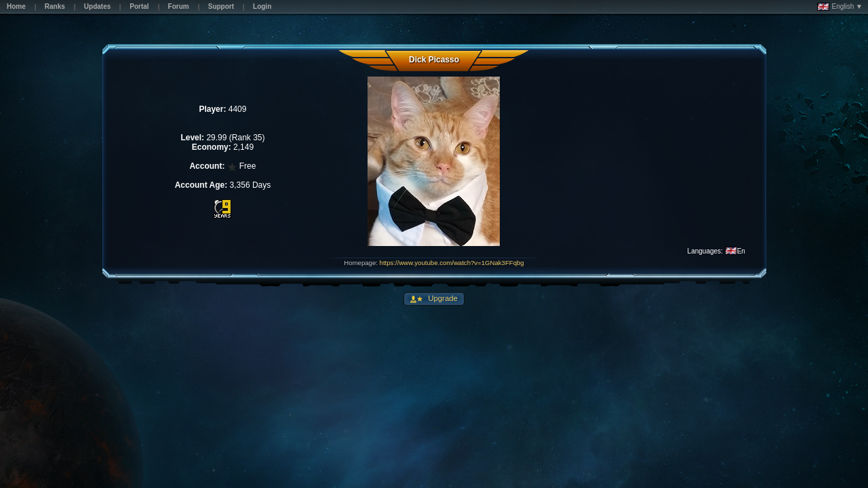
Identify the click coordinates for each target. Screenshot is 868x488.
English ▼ (840, 7)
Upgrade (442, 298)
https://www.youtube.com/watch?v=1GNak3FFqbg (452, 263)
